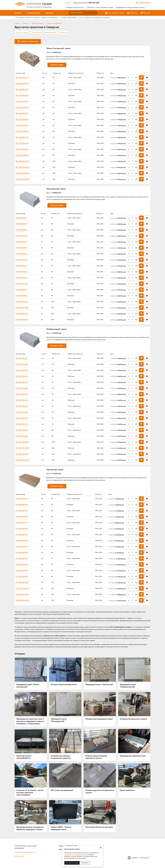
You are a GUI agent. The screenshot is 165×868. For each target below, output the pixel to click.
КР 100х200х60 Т (23, 549)
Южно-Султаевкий (22, 33)
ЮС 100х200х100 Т (24, 173)
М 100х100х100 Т (23, 303)
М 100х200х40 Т (23, 231)
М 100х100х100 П (23, 309)
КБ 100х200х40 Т (23, 372)
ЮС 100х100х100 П (24, 167)
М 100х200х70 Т (23, 279)
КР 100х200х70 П (23, 567)
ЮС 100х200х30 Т (23, 78)
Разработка (135, 860)
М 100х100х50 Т (23, 243)
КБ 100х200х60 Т (23, 408)
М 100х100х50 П (23, 249)
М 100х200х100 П (23, 321)
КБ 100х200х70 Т (23, 420)
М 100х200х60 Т (23, 267)
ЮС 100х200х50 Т (23, 114)
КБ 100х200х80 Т (23, 432)
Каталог (25, 23)
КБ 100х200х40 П (23, 378)
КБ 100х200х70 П (23, 426)
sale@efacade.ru (145, 3)
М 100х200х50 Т (23, 255)
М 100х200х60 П (23, 273)
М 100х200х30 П (23, 225)
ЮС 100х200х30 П (23, 84)
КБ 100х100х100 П (24, 450)
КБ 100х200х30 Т (23, 360)
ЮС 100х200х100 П (24, 179)
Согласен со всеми (72, 863)
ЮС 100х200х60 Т (23, 126)
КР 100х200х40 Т (23, 513)
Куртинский (63, 33)
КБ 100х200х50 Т (23, 396)
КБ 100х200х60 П (23, 414)
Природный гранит (38, 23)
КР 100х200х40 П (23, 519)
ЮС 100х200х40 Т (23, 90)
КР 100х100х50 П (23, 531)
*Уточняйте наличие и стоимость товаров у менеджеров (37, 18)
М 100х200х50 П (23, 261)
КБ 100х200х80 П (23, 438)
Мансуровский (37, 33)
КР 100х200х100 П (24, 603)
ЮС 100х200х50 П (23, 120)
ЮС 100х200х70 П (23, 143)
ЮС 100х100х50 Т (23, 102)
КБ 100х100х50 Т (23, 384)
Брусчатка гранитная (54, 23)
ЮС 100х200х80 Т (23, 149)
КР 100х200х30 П (23, 507)
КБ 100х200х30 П (23, 366)
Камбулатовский (51, 33)
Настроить (85, 863)
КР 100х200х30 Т (23, 501)
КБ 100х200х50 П (23, 402)
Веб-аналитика (145, 860)
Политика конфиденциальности (25, 855)
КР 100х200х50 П (23, 543)
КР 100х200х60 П (23, 555)
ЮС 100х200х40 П (23, 96)
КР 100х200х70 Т (23, 561)
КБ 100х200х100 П (24, 462)
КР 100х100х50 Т (23, 525)
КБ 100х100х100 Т (23, 444)
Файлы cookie (19, 859)
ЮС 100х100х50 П (23, 108)
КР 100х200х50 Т (23, 537)
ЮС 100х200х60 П (23, 132)
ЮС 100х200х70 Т (23, 138)
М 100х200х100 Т (23, 315)
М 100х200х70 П (23, 285)
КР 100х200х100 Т (23, 597)
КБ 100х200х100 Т (23, 456)
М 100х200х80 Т (23, 291)
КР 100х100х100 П (24, 591)
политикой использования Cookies (75, 855)
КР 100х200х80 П (23, 579)
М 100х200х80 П (23, 297)
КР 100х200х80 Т (23, 573)
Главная (17, 23)
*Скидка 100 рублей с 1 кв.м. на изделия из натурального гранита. (86, 18)
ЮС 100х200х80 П (23, 155)
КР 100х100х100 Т (23, 585)
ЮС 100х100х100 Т (24, 161)
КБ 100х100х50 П (23, 390)
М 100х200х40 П (23, 237)
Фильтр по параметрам (28, 41)
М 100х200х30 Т (23, 219)
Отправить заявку (58, 66)
